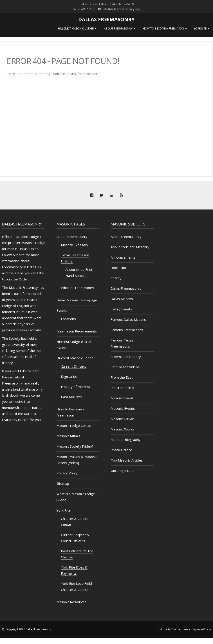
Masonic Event (122, 398)
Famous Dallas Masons (128, 319)
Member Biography (126, 439)
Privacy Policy (67, 473)
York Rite (202, 28)
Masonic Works (122, 429)
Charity (116, 278)
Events (62, 310)
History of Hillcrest (76, 387)
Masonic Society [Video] (75, 446)
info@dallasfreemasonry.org (121, 9)
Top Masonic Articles (127, 460)
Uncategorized (122, 471)
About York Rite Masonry (130, 247)
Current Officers (74, 366)
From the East (122, 377)
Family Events (121, 309)
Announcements (123, 257)
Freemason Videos (125, 367)
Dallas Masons (122, 299)
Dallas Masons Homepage (77, 300)
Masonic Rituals (68, 436)
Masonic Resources (72, 602)
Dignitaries (69, 376)
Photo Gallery (121, 450)
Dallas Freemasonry (106, 19)
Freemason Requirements (77, 331)
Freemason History (126, 357)
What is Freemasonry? (78, 288)
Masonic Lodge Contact (75, 426)
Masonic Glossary (75, 245)
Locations (68, 319)
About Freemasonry (119, 28)
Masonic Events (123, 408)
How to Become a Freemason (165, 28)
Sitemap (63, 483)
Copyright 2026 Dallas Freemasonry (28, 629)
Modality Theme (170, 629)
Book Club (118, 268)
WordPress (204, 629)
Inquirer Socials (122, 388)
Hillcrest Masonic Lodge (77, 28)
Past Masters (72, 397)
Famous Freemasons (127, 330)
